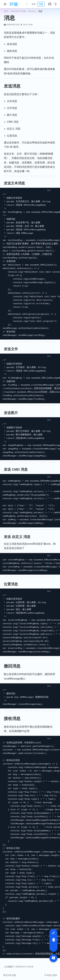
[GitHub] (50, 4)
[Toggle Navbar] (55, 4)
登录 (34, 4)
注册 (41, 4)
